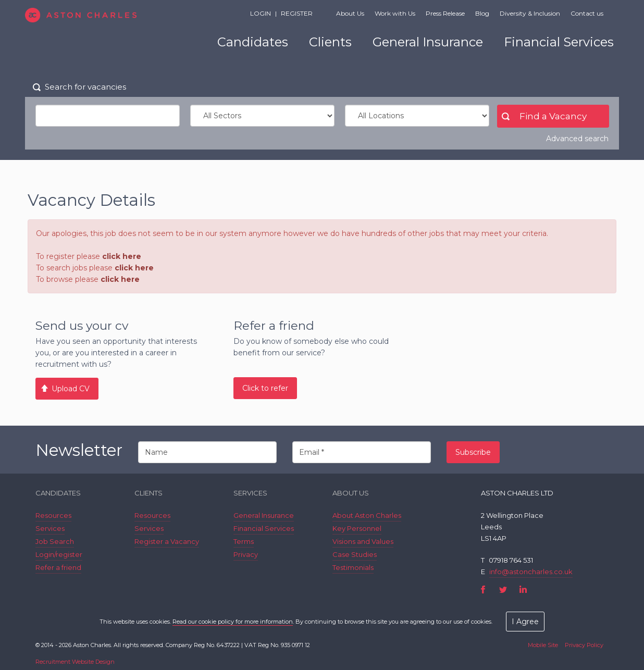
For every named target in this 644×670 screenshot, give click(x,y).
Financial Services (559, 42)
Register (297, 13)
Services (50, 528)
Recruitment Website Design (75, 662)
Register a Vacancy (167, 541)
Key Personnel (357, 528)
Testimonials (353, 567)
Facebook (483, 590)
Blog (482, 13)
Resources (53, 515)
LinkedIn (523, 590)
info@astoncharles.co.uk (531, 572)
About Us (350, 13)
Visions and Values (363, 541)
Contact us (587, 13)
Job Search (55, 541)
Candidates (253, 42)
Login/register (59, 554)
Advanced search (577, 139)
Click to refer (265, 388)
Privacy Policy (584, 645)
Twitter (503, 590)
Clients (330, 42)
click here (122, 256)
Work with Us (395, 13)
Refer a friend (58, 567)
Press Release (445, 13)
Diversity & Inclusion (530, 13)
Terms (244, 541)
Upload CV (71, 389)
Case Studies (355, 554)
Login (261, 13)
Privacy (246, 554)
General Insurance (428, 42)
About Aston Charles (367, 515)
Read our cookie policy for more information (233, 622)
